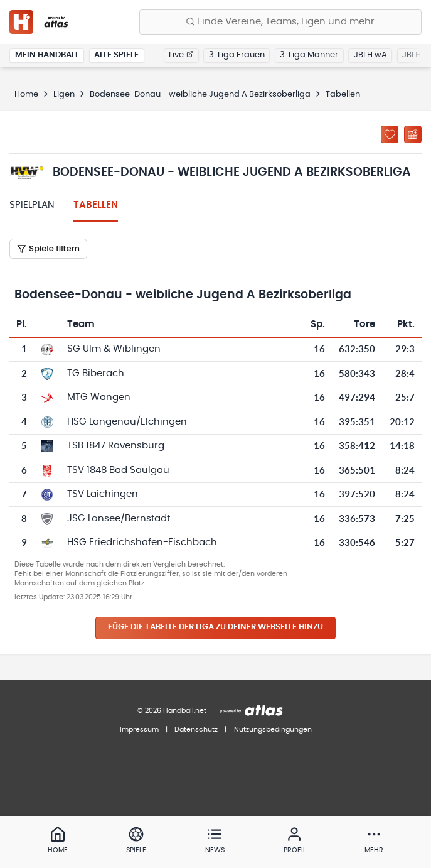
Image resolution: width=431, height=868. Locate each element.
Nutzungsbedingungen (273, 730)
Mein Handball (47, 55)
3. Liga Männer (309, 55)
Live (181, 55)
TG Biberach (96, 373)
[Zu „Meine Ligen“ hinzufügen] (390, 134)
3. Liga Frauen (237, 55)
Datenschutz (196, 730)
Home (26, 95)
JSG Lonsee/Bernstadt (119, 518)
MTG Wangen (99, 397)
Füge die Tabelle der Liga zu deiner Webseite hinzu (215, 627)
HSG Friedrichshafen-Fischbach (142, 542)
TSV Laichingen (103, 494)
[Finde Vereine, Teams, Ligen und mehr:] (280, 22)
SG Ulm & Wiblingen (114, 349)
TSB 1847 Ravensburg (116, 446)
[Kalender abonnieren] (413, 134)
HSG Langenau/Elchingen (127, 422)
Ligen (64, 95)
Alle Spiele (116, 55)
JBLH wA (370, 55)
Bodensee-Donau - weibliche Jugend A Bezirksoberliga (200, 95)
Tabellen (96, 205)
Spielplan (32, 205)
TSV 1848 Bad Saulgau (118, 470)
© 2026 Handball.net (172, 711)
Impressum (139, 730)
